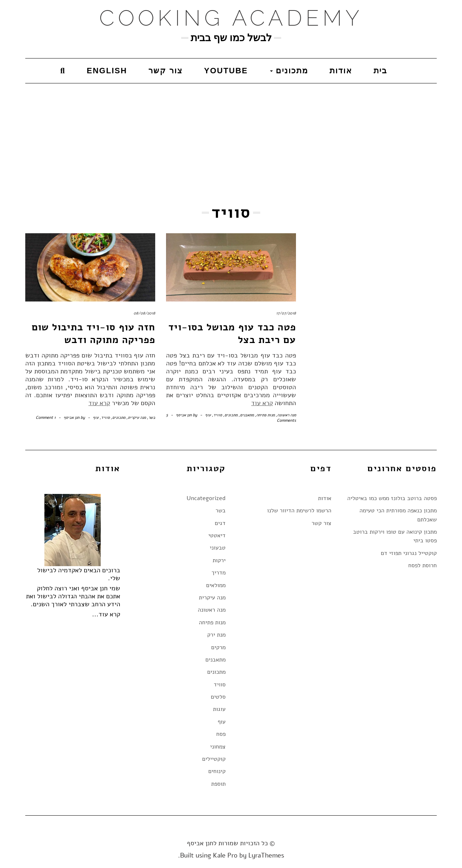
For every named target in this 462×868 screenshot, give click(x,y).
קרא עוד (99, 403)
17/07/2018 (286, 313)
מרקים (218, 647)
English (107, 71)
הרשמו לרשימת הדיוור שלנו (299, 511)
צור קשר (165, 71)
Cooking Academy (231, 18)
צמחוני (218, 747)
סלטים (218, 697)
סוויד (105, 418)
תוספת (218, 784)
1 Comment (46, 418)
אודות (341, 71)
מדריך (219, 573)
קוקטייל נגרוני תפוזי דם (409, 553)
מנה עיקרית (137, 418)
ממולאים (216, 585)
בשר (152, 418)
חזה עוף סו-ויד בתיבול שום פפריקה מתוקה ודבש (93, 334)
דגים (220, 523)
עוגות (219, 709)
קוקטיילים (214, 759)
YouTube (226, 71)
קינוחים (217, 771)
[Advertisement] (231, 138)
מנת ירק (216, 635)
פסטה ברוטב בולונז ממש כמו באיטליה (392, 498)
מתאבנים (247, 415)
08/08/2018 (144, 313)
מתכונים (289, 71)
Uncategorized (206, 498)
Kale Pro (225, 855)
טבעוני (218, 548)
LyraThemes (266, 855)
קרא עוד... (106, 614)
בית (380, 71)
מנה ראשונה (287, 415)
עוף (96, 418)
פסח (221, 734)
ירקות (219, 560)
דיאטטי (217, 535)
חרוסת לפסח (422, 565)
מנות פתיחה (265, 415)
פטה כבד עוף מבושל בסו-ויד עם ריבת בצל (232, 334)
